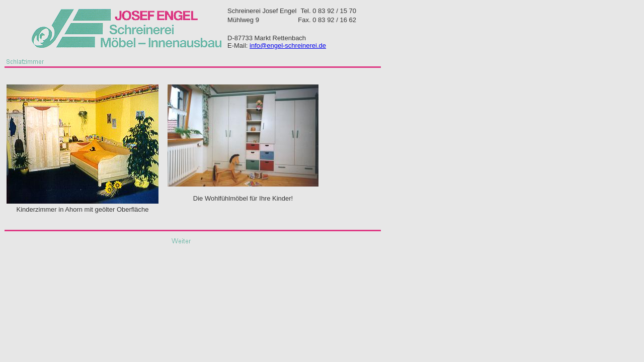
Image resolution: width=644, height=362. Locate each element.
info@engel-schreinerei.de (288, 46)
